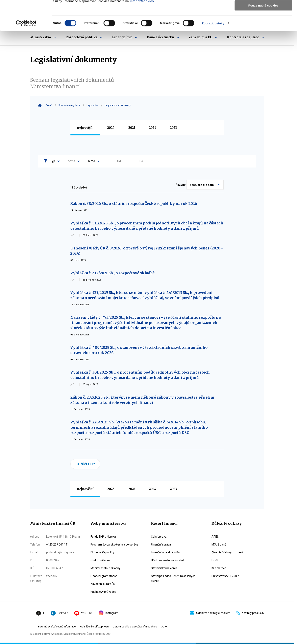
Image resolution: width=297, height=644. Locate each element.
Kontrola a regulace (69, 105)
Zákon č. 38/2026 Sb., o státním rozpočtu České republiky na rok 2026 (134, 204)
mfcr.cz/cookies (142, 29)
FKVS (215, 560)
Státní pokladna (101, 560)
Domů (49, 105)
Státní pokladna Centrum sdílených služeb (173, 578)
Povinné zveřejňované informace (57, 627)
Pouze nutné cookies (263, 34)
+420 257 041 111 (58, 545)
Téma (93, 161)
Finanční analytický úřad (166, 552)
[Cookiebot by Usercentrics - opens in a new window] (26, 51)
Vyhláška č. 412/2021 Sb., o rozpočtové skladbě (113, 273)
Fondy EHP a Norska (103, 537)
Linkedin (59, 613)
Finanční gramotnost (104, 576)
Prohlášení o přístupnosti (94, 627)
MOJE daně (219, 545)
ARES (215, 537)
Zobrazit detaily (213, 51)
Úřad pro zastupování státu (168, 560)
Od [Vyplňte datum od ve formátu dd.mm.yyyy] (119, 161)
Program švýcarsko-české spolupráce (114, 545)
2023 (174, 128)
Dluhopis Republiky (102, 552)
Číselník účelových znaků (227, 552)
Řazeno (181, 185)
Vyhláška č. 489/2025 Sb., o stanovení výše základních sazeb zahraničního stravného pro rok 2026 (139, 350)
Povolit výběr (263, 22)
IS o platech (219, 568)
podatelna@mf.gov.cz (60, 552)
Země (73, 161)
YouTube (83, 613)
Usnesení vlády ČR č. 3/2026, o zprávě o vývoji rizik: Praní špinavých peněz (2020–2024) (147, 251)
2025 (132, 128)
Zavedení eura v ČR (103, 584)
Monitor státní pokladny (105, 568)
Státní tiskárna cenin (164, 568)
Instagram (109, 613)
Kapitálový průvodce (103, 592)
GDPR (164, 627)
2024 (153, 128)
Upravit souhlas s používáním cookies (135, 627)
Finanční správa (161, 545)
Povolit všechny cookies (263, 10)
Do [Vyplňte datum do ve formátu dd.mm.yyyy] (141, 161)
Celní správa (159, 537)
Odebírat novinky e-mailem (210, 613)
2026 (111, 128)
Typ (55, 161)
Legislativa (93, 105)
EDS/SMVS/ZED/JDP (225, 576)
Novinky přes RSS (250, 613)
